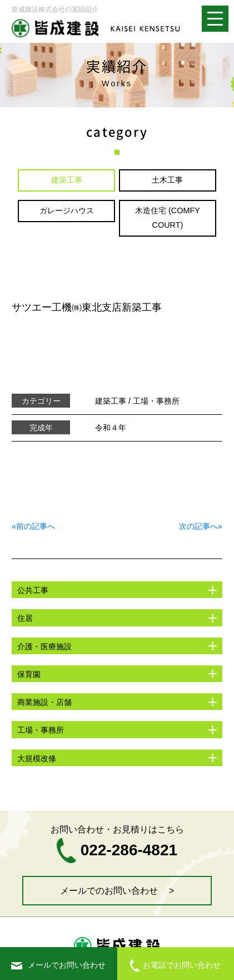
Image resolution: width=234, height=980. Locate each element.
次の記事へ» (201, 526)
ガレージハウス (67, 210)
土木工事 (167, 180)
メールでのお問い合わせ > (117, 891)
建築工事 (67, 180)
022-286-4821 (117, 850)
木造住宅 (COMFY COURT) (168, 218)
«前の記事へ (33, 526)
